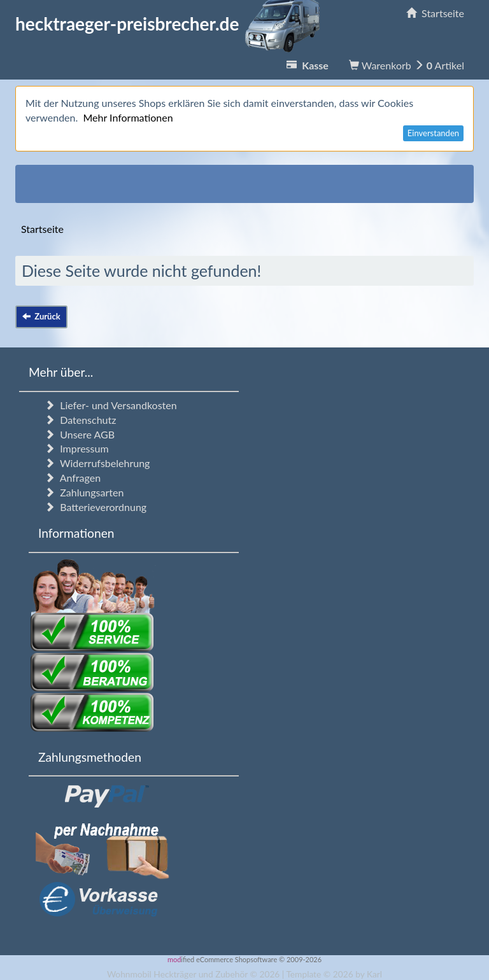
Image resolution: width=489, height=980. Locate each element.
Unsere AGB (80, 434)
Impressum (77, 448)
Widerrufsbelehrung (97, 463)
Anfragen (73, 478)
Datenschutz (80, 420)
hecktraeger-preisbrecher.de (171, 24)
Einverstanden (433, 133)
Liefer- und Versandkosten (111, 405)
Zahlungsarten (84, 492)
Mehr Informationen (128, 117)
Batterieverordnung (96, 507)
